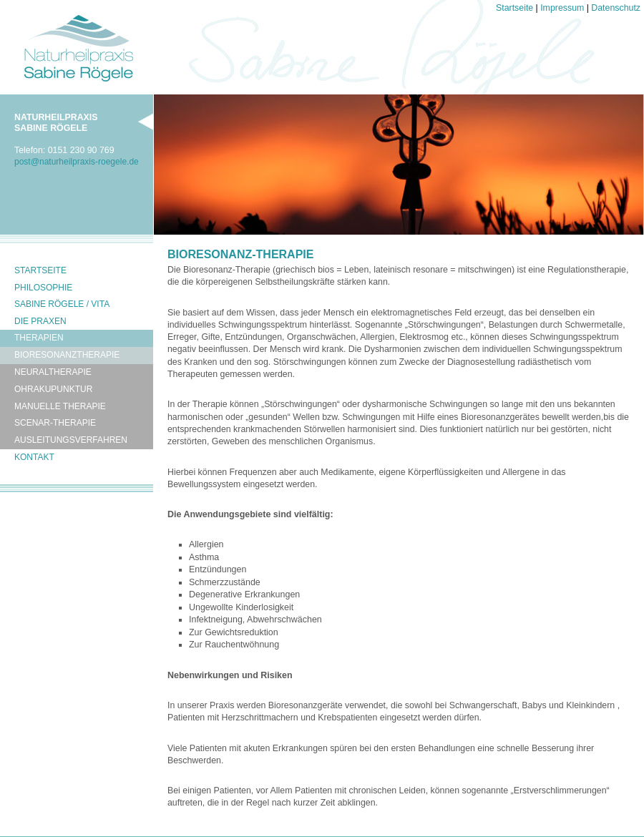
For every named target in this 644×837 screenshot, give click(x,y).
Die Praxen (40, 321)
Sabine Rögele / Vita (62, 304)
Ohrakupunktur (53, 389)
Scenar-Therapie (55, 423)
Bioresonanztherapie (67, 355)
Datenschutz (616, 8)
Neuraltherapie (53, 372)
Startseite (514, 8)
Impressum (562, 8)
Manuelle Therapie (60, 406)
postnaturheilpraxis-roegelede (77, 162)
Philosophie (43, 288)
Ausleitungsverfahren (71, 440)
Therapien (39, 338)
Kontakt (34, 457)
